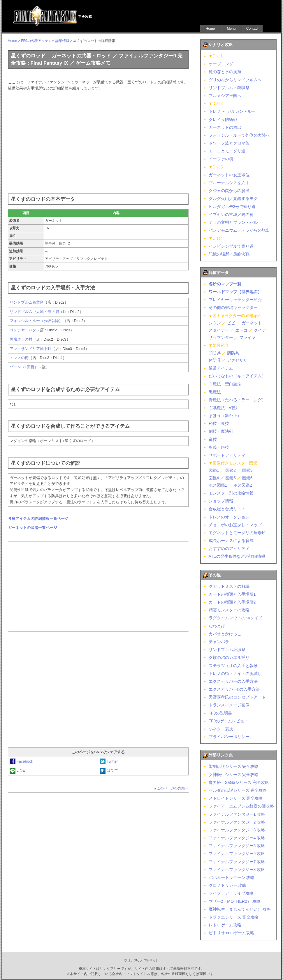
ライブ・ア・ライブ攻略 (231, 893)
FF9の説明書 (220, 713)
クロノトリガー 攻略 (228, 885)
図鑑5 (231, 478)
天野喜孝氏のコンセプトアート (237, 697)
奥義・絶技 (219, 447)
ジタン (215, 323)
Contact (252, 29)
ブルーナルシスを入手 (229, 183)
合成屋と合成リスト (227, 509)
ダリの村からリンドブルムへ (235, 80)
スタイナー (219, 330)
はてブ (109, 770)
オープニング (221, 64)
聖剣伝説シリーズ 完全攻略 (234, 766)
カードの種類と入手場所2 (232, 602)
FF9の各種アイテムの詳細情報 (45, 41)
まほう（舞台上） (225, 416)
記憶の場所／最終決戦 (229, 254)
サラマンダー (221, 337)
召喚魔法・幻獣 (223, 408)
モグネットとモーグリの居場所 (237, 533)
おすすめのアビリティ (229, 548)
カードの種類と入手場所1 (232, 594)
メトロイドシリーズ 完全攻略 (236, 798)
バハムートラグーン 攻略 (232, 877)
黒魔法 (215, 392)
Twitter (109, 761)
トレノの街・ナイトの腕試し (235, 673)
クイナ (260, 330)
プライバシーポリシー (229, 737)
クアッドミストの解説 (229, 586)
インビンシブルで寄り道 (231, 246)
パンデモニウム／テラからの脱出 (239, 230)
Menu (231, 29)
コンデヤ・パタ (23, 330)
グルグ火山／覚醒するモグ (233, 198)
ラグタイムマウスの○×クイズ (236, 618)
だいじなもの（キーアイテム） (237, 376)
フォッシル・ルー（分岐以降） (36, 321)
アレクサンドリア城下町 (30, 349)
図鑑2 (231, 470)
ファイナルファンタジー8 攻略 (237, 870)
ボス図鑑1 (218, 485)
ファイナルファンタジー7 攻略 (237, 862)
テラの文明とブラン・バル (233, 222)
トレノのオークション (229, 517)
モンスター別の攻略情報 (231, 493)
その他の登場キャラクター (233, 307)
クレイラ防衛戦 (223, 119)
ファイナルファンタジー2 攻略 (237, 822)
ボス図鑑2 (243, 485)
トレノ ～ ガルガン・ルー (232, 111)
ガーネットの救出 (225, 127)
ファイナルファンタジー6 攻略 (237, 854)
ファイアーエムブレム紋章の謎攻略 (241, 806)
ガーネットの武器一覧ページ (32, 528)
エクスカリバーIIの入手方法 (234, 689)
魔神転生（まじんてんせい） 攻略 (240, 909)
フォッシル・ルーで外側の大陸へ (239, 135)
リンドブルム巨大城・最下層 (34, 312)
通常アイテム (221, 368)
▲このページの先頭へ (171, 788)
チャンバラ (219, 642)
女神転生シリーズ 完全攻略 (234, 775)
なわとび (217, 626)
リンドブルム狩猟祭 (227, 650)
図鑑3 (247, 470)
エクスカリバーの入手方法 (233, 681)
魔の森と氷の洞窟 (225, 72)
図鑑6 (247, 478)
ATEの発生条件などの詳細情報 (237, 556)
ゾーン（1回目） (24, 367)
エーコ (241, 330)
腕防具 (233, 353)
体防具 (215, 360)
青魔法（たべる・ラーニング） (237, 400)
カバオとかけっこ (225, 634)
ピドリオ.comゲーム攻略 (231, 933)
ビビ (231, 323)
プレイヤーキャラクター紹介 (235, 300)
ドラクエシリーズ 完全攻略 (234, 917)
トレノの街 (19, 358)
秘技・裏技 (219, 423)
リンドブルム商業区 (27, 302)
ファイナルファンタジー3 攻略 (237, 830)
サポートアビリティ (227, 455)
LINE (17, 770)
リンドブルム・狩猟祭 (229, 88)
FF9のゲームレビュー (229, 721)
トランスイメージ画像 (229, 705)
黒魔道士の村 (21, 339)
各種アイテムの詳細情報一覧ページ (38, 519)
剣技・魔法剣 (221, 431)
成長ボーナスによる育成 (231, 541)
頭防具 (215, 353)
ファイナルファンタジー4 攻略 (237, 838)
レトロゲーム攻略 (225, 925)
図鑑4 (214, 478)
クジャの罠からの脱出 (229, 191)
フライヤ (247, 337)
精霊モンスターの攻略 (229, 610)
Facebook (21, 761)
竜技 (213, 439)
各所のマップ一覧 (225, 284)
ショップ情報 (221, 501)
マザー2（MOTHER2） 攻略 (235, 901)
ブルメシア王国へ (225, 96)
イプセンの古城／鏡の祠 (231, 214)
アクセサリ (237, 360)
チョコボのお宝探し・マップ (235, 525)
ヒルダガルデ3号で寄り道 (232, 207)
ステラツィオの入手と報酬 (233, 666)
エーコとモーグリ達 (227, 151)
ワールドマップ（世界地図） (235, 292)
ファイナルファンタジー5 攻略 (237, 846)
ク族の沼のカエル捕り (229, 657)
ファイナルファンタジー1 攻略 (237, 814)
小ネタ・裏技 (221, 729)
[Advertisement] (98, 141)
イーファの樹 (221, 159)
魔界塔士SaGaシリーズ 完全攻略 (239, 782)
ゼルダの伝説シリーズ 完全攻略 (238, 790)
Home (210, 29)
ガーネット (252, 323)
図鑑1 (214, 470)
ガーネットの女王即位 (229, 175)
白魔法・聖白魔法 (225, 384)
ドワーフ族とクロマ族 (229, 143)
